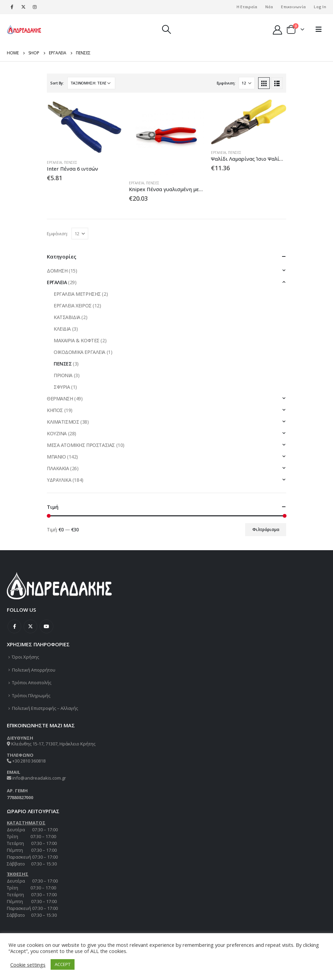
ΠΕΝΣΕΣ (71, 162)
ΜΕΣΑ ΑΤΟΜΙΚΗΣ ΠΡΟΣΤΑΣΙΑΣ (81, 445)
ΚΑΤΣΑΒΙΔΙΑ (67, 317)
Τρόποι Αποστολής (32, 683)
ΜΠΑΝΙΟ (56, 457)
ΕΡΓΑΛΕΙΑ (54, 162)
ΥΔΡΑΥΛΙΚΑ (59, 480)
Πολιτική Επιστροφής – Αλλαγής (45, 708)
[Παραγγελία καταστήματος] (91, 83)
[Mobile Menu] (319, 29)
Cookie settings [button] (28, 965)
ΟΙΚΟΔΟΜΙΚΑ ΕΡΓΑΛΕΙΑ (79, 352)
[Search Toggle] (166, 29)
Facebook (14, 626)
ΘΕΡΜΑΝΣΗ (60, 399)
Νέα (269, 7)
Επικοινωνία (293, 7)
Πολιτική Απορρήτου (34, 670)
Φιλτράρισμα (266, 529)
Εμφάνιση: (226, 83)
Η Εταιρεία (247, 7)
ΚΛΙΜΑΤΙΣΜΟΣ (63, 422)
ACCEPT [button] (63, 964)
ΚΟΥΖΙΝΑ (57, 433)
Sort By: (57, 83)
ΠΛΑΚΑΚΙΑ (58, 468)
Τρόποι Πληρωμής (31, 696)
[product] (84, 127)
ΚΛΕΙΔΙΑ (62, 329)
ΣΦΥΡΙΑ (62, 387)
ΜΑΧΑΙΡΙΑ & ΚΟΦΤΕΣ (77, 340)
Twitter (30, 626)
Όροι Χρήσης (25, 657)
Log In (320, 7)
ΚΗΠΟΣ (55, 410)
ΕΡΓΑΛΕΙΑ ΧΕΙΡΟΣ (73, 306)
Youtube (46, 626)
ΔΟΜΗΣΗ (57, 271)
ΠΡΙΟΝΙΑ (63, 375)
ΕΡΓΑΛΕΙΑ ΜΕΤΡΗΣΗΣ (77, 294)
